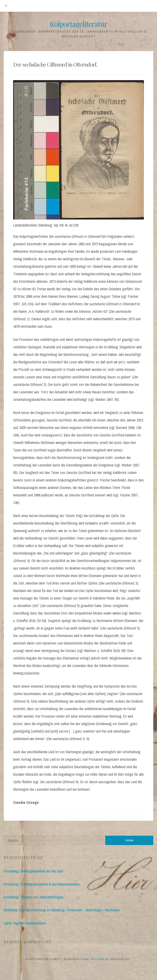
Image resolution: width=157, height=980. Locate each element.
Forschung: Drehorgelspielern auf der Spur (34, 871)
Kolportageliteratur (78, 24)
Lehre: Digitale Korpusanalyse (25, 923)
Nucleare (98, 959)
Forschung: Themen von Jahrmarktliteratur (34, 897)
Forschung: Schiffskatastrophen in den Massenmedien (42, 884)
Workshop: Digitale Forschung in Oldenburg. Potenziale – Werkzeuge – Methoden (62, 910)
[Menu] (6, 6)
